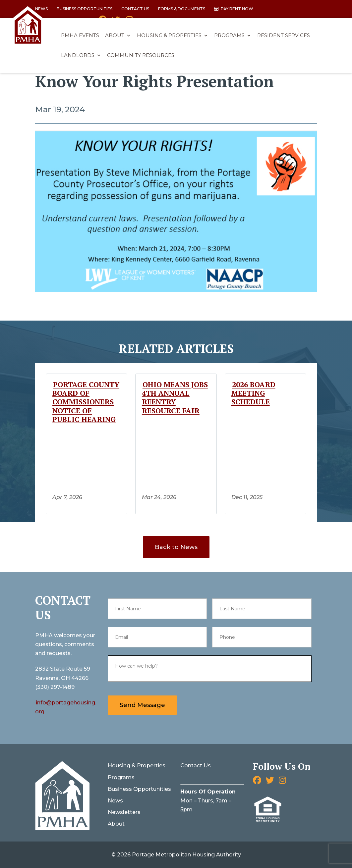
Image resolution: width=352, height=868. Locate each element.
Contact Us (135, 9)
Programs (229, 36)
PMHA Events (80, 36)
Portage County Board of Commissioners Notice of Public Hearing (86, 402)
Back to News (176, 547)
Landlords (78, 56)
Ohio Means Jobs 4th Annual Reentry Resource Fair (175, 397)
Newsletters (124, 812)
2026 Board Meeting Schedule (253, 393)
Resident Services (284, 36)
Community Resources (141, 56)
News (115, 801)
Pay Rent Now (237, 9)
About (115, 36)
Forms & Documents (182, 9)
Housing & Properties (169, 36)
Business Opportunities (85, 9)
